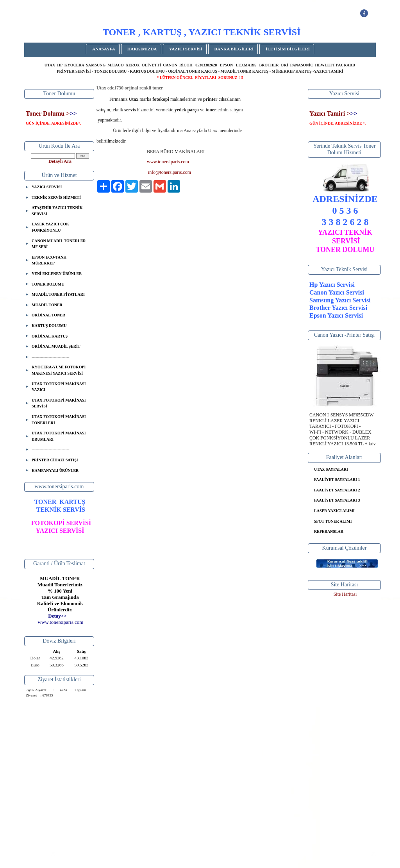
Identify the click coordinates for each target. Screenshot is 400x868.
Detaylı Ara (60, 161)
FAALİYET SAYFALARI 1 (337, 480)
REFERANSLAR (329, 531)
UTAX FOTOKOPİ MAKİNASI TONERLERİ (59, 420)
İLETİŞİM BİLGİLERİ (288, 49)
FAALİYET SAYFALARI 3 (337, 500)
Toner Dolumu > (48, 113)
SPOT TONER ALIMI (333, 521)
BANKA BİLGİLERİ (234, 49)
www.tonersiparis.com (168, 162)
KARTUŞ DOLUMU (49, 326)
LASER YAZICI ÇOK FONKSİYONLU (50, 227)
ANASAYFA (104, 49)
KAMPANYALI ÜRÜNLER (55, 471)
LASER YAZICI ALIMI (334, 511)
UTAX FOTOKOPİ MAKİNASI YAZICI (59, 387)
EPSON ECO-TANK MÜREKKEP (49, 260)
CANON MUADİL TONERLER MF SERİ (59, 244)
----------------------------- (51, 357)
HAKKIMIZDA (142, 49)
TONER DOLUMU (48, 284)
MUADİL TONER (47, 305)
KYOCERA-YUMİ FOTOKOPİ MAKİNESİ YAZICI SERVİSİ (59, 370)
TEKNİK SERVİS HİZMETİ (56, 197)
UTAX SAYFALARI (331, 469)
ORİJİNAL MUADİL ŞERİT (56, 346)
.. (61, 622)
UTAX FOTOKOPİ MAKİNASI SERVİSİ (59, 403)
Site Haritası (345, 594)
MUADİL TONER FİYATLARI (58, 294)
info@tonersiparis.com (170, 172)
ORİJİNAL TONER (48, 315)
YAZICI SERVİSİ (186, 49)
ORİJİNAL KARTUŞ (50, 336)
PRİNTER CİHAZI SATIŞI (55, 460)
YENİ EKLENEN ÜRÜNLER (57, 274)
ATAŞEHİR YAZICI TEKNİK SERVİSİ (57, 211)
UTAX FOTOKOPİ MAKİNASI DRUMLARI (59, 436)
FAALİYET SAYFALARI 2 (337, 490)
